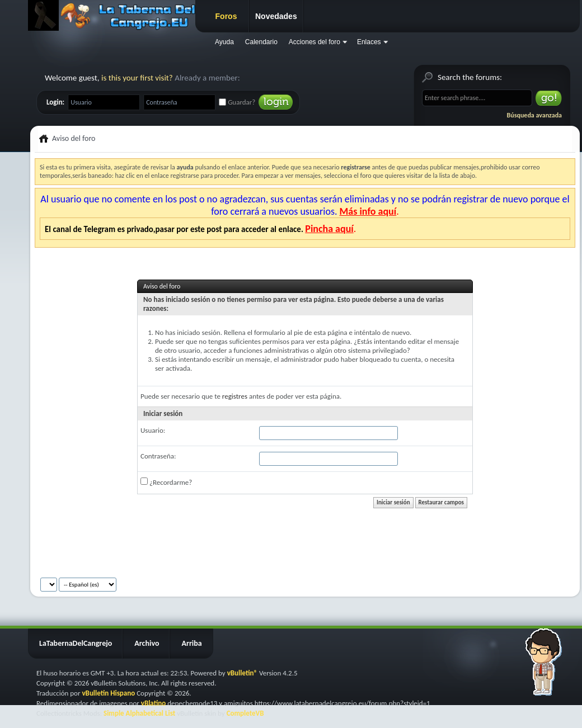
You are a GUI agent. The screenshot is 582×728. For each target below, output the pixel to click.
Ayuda (224, 42)
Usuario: (153, 430)
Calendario (261, 42)
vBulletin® (242, 673)
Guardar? (237, 102)
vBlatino (154, 703)
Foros (226, 16)
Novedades (276, 16)
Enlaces (369, 42)
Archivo (147, 643)
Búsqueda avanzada (534, 115)
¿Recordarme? (166, 482)
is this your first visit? (137, 78)
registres (235, 396)
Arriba (191, 643)
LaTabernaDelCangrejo (76, 643)
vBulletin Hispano (108, 693)
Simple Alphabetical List (139, 713)
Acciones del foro (315, 42)
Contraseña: (158, 456)
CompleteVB (245, 713)
